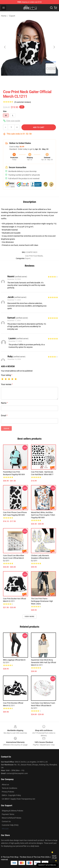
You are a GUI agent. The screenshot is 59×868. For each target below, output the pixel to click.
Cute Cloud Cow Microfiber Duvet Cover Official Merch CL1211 (14, 558)
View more (30, 617)
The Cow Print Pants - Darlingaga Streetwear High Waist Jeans (42, 601)
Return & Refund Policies (11, 818)
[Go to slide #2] (29, 81)
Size (5, 111)
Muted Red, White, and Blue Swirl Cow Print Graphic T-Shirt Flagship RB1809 (43, 515)
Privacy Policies (8, 792)
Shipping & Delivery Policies (12, 811)
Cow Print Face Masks (34, 256)
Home (4, 16)
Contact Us (6, 821)
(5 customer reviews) (23, 102)
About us (5, 785)
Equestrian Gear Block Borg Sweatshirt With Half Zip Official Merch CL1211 (43, 662)
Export (12, 16)
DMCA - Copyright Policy (11, 795)
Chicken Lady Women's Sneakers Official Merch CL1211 (40, 558)
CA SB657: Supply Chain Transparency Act (18, 799)
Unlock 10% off (54, 857)
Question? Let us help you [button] (47, 865)
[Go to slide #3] (43, 81)
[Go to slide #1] (16, 81)
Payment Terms (8, 814)
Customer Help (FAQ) (10, 825)
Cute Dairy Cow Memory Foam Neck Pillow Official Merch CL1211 (43, 706)
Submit (6, 428)
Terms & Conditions (9, 788)
